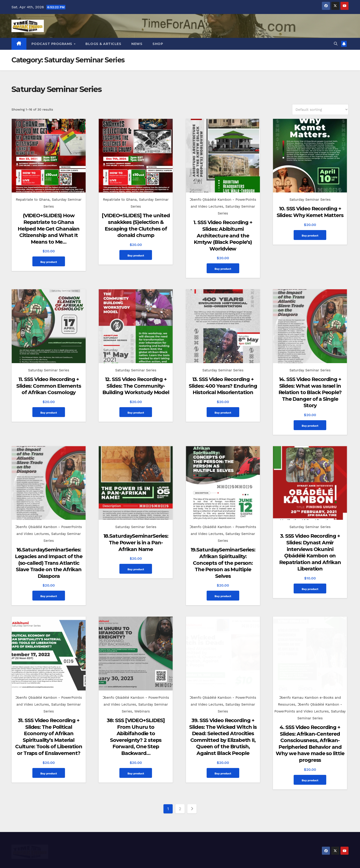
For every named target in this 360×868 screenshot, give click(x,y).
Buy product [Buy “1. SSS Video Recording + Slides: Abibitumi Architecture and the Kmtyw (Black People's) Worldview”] (223, 269)
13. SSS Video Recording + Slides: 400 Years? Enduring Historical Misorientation (223, 381)
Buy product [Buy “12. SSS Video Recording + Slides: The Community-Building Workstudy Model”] (136, 408)
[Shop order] (320, 110)
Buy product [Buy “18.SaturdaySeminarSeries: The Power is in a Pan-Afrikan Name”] (136, 559)
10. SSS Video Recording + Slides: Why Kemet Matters (310, 212)
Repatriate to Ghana (33, 200)
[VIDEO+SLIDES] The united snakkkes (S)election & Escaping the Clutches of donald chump (136, 225)
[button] (336, 44)
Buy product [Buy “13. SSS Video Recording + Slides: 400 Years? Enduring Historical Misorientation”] (223, 408)
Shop (158, 44)
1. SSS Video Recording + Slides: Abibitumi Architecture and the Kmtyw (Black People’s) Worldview (223, 235)
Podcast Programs (52, 44)
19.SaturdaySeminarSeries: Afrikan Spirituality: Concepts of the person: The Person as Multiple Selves (223, 553)
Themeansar (218, 860)
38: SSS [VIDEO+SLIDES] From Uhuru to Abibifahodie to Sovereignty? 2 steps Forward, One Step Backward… (136, 722)
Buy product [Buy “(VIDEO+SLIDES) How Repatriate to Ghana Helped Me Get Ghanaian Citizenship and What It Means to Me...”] (49, 262)
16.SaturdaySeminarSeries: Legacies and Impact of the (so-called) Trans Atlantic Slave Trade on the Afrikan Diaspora (49, 553)
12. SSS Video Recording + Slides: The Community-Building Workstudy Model (136, 381)
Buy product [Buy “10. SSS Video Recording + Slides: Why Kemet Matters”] (310, 236)
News (137, 44)
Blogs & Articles (103, 44)
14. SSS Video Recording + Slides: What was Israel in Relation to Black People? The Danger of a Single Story (310, 387)
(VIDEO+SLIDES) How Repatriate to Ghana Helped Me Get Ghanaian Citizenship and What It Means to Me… (49, 229)
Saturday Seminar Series (310, 200)
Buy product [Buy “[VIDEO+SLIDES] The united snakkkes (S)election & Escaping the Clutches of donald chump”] (136, 256)
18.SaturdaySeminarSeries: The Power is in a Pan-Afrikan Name (136, 533)
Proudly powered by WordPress (156, 860)
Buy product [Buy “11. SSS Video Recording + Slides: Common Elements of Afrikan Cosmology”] (49, 408)
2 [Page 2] (180, 794)
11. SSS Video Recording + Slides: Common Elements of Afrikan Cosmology (49, 381)
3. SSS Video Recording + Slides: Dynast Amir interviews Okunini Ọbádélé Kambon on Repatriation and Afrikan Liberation (310, 542)
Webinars (142, 696)
